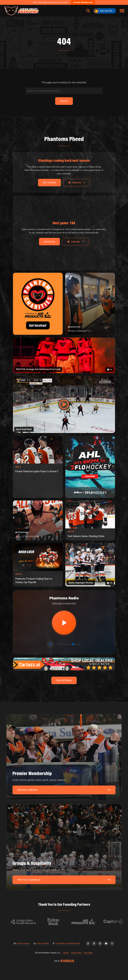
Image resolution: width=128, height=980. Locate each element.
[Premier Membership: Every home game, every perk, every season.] (64, 757)
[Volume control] (69, 644)
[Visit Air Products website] (86, 922)
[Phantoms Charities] (38, 304)
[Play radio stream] (64, 623)
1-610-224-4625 (43, 944)
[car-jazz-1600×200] (64, 664)
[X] (112, 944)
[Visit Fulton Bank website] (56, 922)
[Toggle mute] (50, 644)
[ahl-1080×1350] (90, 467)
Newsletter (88, 953)
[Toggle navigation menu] (122, 11)
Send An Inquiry (23, 944)
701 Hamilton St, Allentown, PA (67, 944)
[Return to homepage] (21, 11)
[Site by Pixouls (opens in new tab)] (67, 961)
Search (66, 953)
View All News (64, 680)
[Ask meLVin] (105, 11)
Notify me (49, 242)
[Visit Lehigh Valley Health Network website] (26, 922)
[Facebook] (94, 944)
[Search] (64, 91)
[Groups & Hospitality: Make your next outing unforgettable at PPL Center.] (64, 847)
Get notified (49, 182)
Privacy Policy (76, 953)
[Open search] (88, 11)
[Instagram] (100, 944)
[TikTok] (88, 944)
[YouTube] (106, 944)
